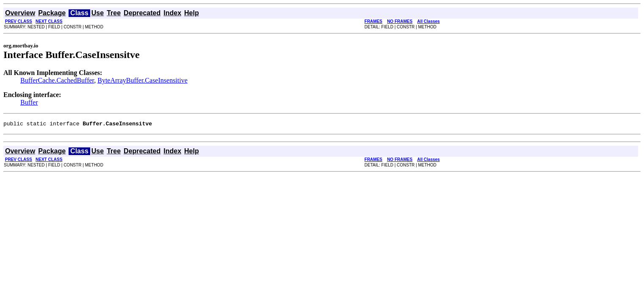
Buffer (29, 102)
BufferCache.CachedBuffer (57, 80)
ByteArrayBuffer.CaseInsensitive (142, 80)
